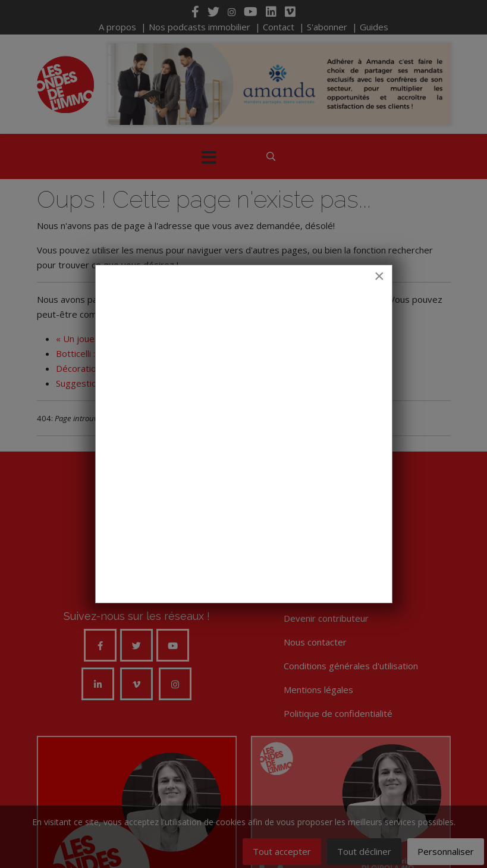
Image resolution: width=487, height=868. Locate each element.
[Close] (379, 276)
